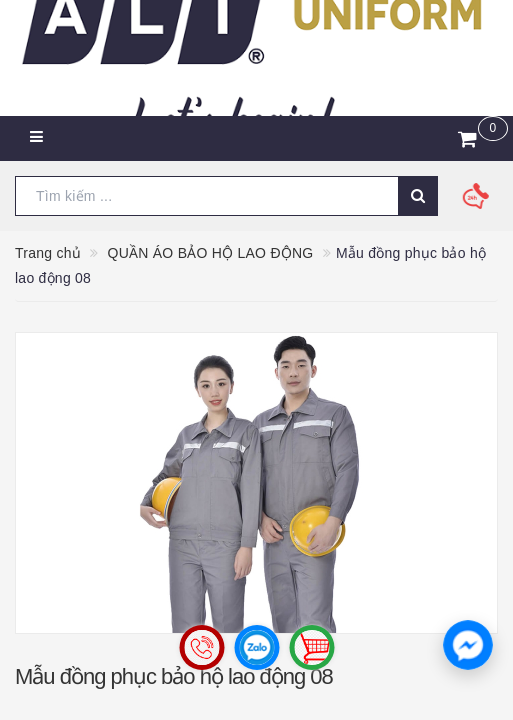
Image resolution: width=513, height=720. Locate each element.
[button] (468, 645)
